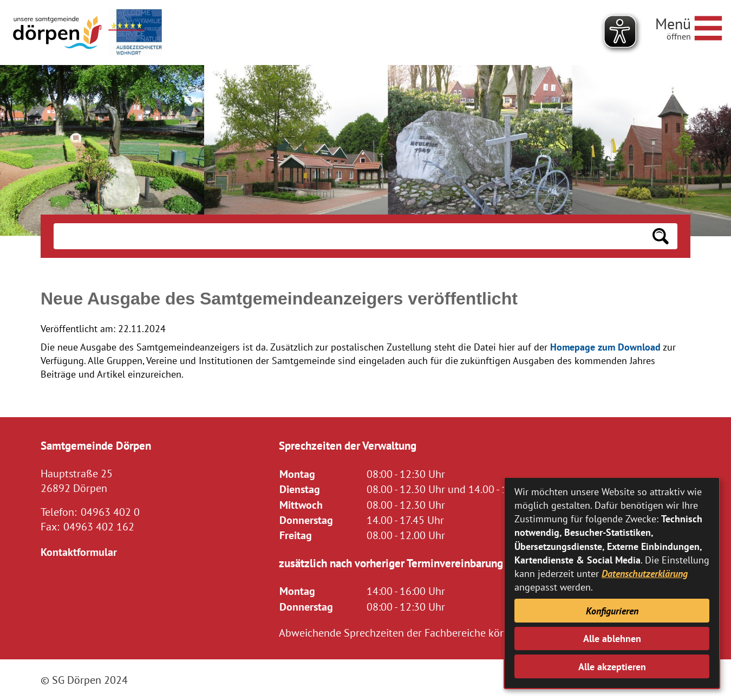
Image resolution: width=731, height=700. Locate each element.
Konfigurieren (612, 611)
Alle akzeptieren (612, 667)
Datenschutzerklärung (645, 573)
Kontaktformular (79, 552)
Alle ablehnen (612, 639)
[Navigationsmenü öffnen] (689, 27)
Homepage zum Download (605, 347)
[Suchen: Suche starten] (661, 236)
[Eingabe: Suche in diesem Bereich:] (349, 236)
